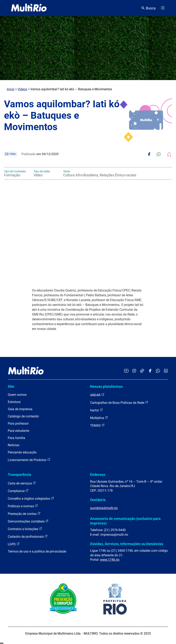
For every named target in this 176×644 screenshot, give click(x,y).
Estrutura (14, 402)
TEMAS (97, 425)
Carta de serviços (22, 483)
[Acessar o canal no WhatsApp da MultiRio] (158, 371)
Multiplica (99, 418)
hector (96, 410)
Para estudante (18, 431)
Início (11, 89)
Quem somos (17, 395)
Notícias (14, 445)
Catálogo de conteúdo (23, 416)
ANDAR (97, 395)
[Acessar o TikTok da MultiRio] (142, 371)
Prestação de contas (24, 514)
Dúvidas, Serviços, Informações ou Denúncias (127, 544)
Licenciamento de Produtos (29, 460)
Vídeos (22, 89)
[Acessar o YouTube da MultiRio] (126, 371)
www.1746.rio (110, 560)
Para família (16, 438)
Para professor (18, 423)
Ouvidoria (98, 500)
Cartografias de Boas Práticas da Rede (119, 402)
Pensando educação (22, 452)
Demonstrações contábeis (28, 521)
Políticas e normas (23, 506)
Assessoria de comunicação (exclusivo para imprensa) (125, 521)
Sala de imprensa (20, 409)
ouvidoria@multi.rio (104, 508)
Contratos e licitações (25, 529)
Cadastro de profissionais (28, 536)
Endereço (98, 475)
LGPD (14, 544)
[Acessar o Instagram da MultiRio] (134, 371)
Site (11, 386)
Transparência (19, 475)
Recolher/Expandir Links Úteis (2, 643)
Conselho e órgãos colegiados (31, 498)
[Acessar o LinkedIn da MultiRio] (166, 371)
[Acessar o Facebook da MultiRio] (150, 371)
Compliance (18, 491)
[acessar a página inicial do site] (29, 8)
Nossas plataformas (106, 386)
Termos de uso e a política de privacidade (37, 551)
